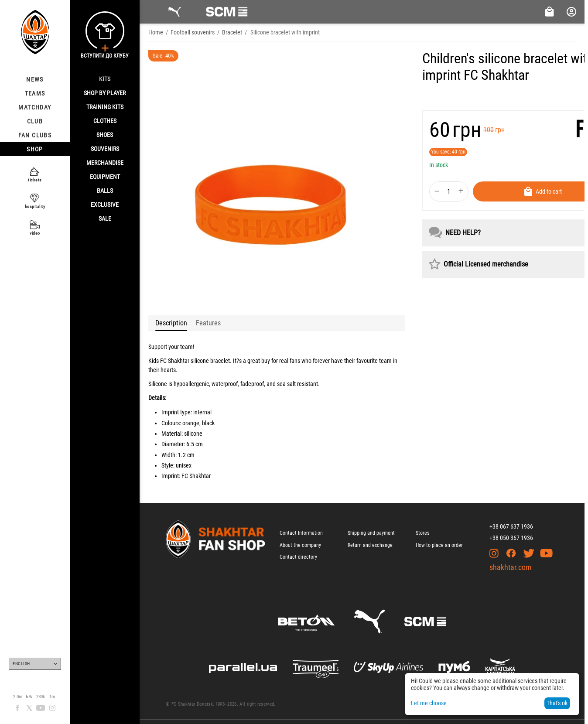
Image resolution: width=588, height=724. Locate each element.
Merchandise (105, 163)
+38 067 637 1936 (511, 526)
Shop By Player (105, 93)
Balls (105, 191)
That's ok (557, 703)
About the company (300, 545)
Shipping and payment (371, 533)
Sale (105, 219)
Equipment (105, 177)
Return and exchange (370, 545)
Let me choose (429, 703)
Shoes (105, 135)
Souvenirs (105, 149)
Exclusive (105, 205)
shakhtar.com (511, 567)
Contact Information (301, 533)
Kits (105, 79)
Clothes (105, 121)
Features (208, 323)
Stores (422, 533)
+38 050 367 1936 (511, 538)
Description (171, 323)
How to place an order (439, 545)
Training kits (105, 107)
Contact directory (298, 557)
